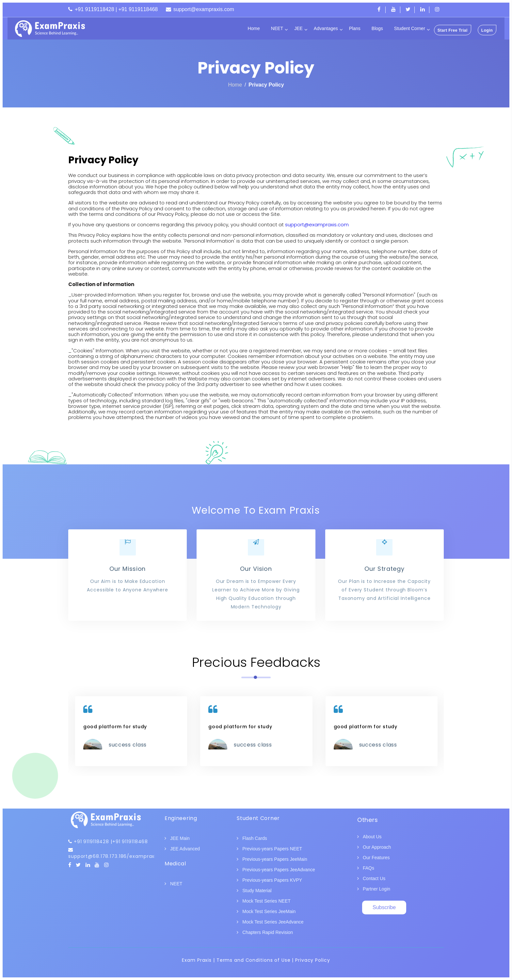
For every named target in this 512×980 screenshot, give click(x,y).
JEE (298, 28)
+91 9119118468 (130, 842)
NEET (277, 28)
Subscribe (384, 907)
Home (254, 28)
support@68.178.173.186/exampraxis (113, 856)
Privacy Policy (266, 85)
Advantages (326, 28)
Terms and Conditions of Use (254, 960)
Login (487, 30)
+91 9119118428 (91, 842)
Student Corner (410, 28)
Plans (355, 28)
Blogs (377, 28)
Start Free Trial (453, 30)
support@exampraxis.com (317, 225)
